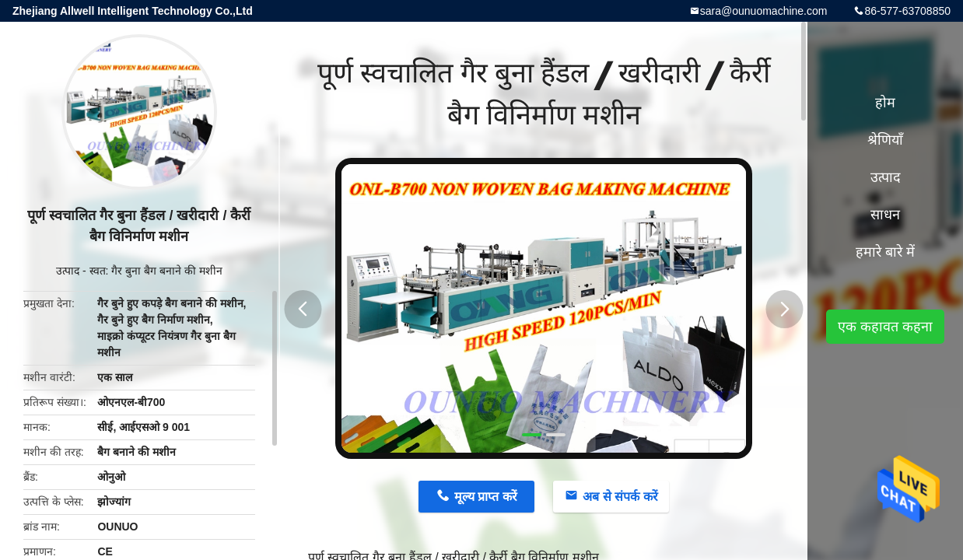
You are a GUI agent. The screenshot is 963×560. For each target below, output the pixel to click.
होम (885, 103)
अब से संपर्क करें (620, 497)
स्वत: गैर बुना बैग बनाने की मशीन (156, 271)
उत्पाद (68, 271)
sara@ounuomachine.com (764, 11)
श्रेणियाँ (885, 140)
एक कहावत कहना (885, 327)
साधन (885, 215)
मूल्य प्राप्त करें (486, 497)
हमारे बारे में (885, 252)
